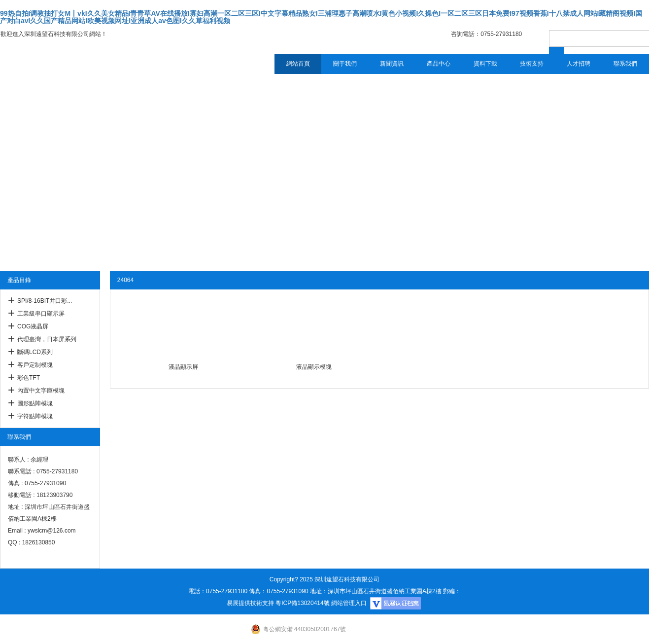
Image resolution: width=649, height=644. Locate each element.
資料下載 (485, 64)
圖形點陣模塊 (35, 403)
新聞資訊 (392, 64)
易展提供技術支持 (250, 603)
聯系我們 (625, 64)
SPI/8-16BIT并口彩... (45, 301)
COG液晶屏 (33, 326)
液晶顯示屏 (183, 367)
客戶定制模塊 (35, 365)
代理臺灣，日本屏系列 (47, 339)
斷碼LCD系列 (35, 352)
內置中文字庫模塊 (41, 391)
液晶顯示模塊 (314, 367)
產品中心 (439, 64)
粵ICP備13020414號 (302, 603)
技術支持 (532, 64)
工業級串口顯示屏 (41, 314)
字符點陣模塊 (35, 416)
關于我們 (345, 64)
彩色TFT (29, 378)
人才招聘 (579, 64)
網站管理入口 (349, 603)
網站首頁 (298, 64)
